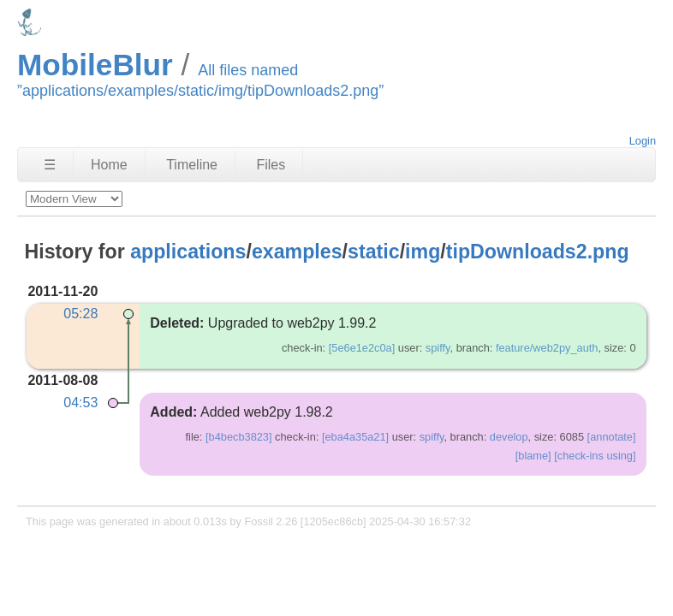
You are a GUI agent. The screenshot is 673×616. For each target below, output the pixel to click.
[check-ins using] (595, 456)
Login (643, 141)
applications (188, 252)
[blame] (533, 456)
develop (509, 437)
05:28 (80, 314)
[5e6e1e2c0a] (362, 348)
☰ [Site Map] (50, 165)
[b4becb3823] (239, 437)
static (374, 252)
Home (109, 165)
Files (271, 165)
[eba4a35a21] (355, 437)
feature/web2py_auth (547, 348)
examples (297, 252)
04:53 (80, 403)
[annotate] (612, 437)
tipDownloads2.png (538, 252)
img (423, 252)
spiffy (438, 348)
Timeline (192, 165)
